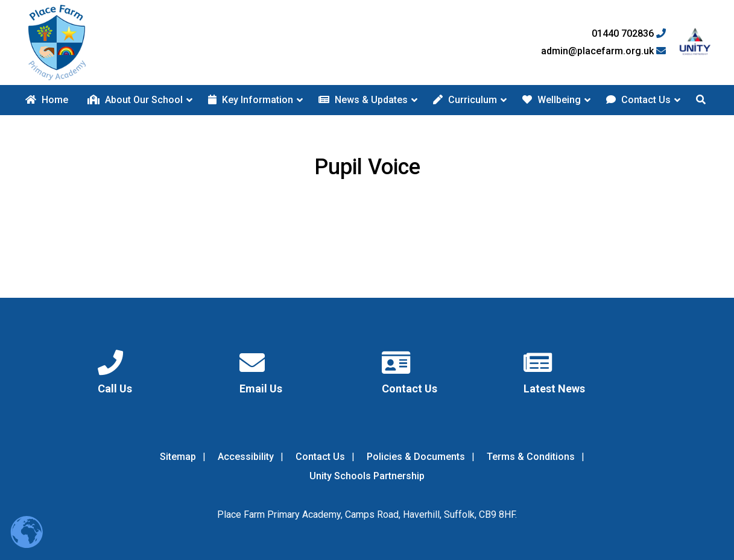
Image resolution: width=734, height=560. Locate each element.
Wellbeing (552, 100)
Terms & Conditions (531, 457)
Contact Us (638, 100)
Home (47, 100)
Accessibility (246, 457)
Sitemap (178, 457)
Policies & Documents (416, 457)
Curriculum (465, 100)
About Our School (135, 100)
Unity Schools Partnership (367, 476)
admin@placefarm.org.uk (603, 51)
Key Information (251, 100)
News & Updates (363, 100)
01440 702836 (629, 34)
